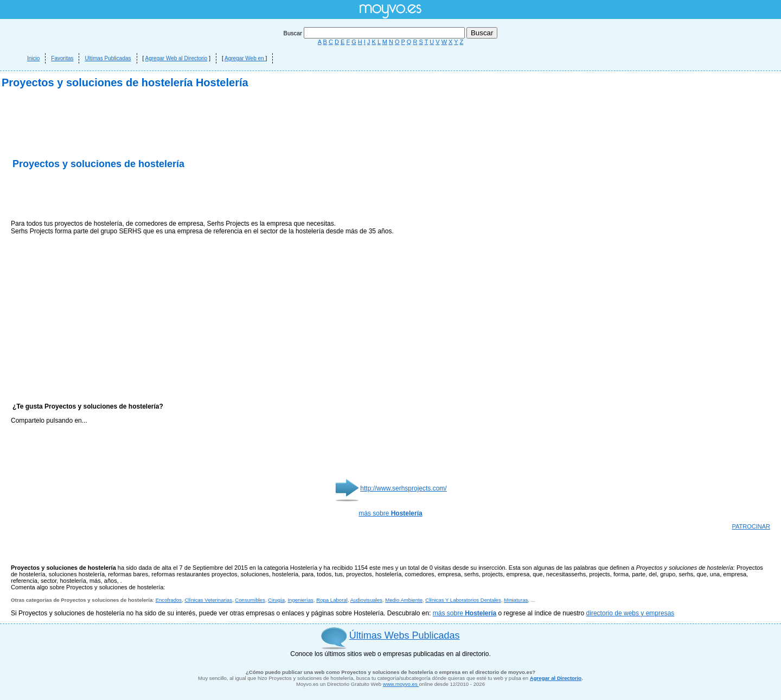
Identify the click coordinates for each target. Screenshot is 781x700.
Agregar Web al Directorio (177, 58)
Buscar (375, 33)
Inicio (33, 58)
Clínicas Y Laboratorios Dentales (463, 600)
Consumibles (250, 600)
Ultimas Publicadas (108, 58)
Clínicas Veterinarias (209, 600)
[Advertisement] (138, 195)
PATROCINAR (751, 526)
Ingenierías (300, 600)
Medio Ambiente (404, 600)
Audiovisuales (366, 600)
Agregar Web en (245, 58)
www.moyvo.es (401, 684)
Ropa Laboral (332, 600)
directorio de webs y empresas (630, 613)
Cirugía (276, 600)
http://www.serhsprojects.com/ (403, 488)
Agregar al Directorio (556, 678)
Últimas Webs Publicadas (405, 635)
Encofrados (169, 600)
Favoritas (62, 58)
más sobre (390, 513)
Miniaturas (516, 600)
